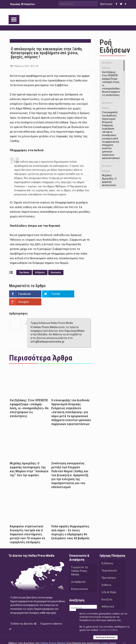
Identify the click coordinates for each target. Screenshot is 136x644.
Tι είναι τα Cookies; (108, 630)
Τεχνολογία (109, 563)
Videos (106, 606)
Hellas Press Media (53, 635)
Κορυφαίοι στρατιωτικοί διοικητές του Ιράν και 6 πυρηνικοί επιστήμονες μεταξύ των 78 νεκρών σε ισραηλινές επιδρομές (28, 526)
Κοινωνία (56, 272)
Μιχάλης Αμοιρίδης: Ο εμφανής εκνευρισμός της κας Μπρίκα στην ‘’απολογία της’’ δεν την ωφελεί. (29, 461)
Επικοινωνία (79, 581)
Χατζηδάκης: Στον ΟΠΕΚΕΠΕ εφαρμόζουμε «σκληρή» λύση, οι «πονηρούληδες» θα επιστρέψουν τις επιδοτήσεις (29, 400)
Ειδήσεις (40, 272)
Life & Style (109, 584)
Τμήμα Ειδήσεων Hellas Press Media (52, 315)
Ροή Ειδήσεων (115, 46)
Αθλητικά (108, 599)
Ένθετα (106, 577)
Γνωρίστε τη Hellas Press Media (79, 563)
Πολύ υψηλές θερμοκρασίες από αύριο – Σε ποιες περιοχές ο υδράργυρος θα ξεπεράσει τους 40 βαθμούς (70, 524)
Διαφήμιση (78, 574)
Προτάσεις (109, 570)
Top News (24, 272)
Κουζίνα (107, 591)
